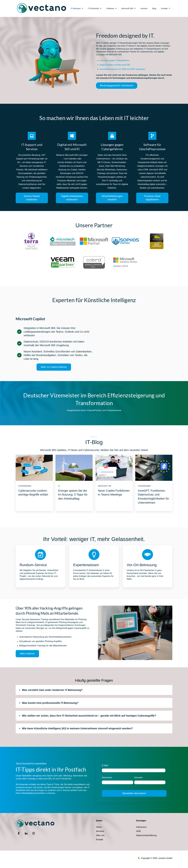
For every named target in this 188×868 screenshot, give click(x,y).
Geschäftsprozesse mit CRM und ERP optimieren (123, 69)
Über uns (100, 835)
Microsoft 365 (127, 8)
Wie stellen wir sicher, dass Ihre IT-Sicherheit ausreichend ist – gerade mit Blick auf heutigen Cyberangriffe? (89, 716)
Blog (154, 8)
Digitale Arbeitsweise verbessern (72, 198)
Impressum (141, 827)
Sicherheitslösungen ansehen (112, 198)
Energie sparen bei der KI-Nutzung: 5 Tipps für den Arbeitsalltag (73, 495)
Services (100, 831)
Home (99, 827)
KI (59, 486)
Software (110, 8)
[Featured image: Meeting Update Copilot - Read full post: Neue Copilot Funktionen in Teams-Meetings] (114, 468)
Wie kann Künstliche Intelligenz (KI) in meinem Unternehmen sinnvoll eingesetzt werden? (77, 728)
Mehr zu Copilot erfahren (54, 367)
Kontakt (164, 8)
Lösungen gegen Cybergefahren (115, 60)
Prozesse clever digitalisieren (152, 198)
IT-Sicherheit (93, 8)
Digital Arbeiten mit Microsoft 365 (115, 65)
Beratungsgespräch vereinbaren (117, 85)
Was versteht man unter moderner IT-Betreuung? (52, 690)
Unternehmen (25, 486)
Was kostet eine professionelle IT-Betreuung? (50, 703)
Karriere (144, 8)
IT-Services (76, 8)
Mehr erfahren (27, 654)
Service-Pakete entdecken (32, 198)
